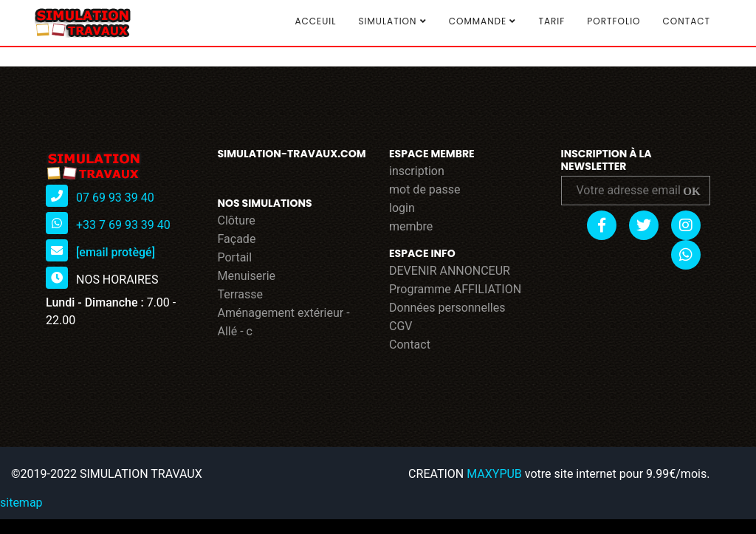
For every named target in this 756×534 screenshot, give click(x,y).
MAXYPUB (494, 474)
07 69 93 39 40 (115, 198)
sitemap (21, 503)
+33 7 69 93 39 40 (123, 225)
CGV (401, 326)
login (402, 208)
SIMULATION (392, 21)
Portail (235, 257)
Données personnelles (447, 308)
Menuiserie (247, 276)
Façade (237, 239)
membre (411, 226)
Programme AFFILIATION (455, 289)
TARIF (551, 21)
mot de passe (425, 189)
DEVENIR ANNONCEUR (450, 271)
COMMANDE (483, 21)
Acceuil (315, 21)
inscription (417, 171)
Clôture (237, 220)
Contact (687, 21)
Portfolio (614, 21)
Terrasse (241, 294)
